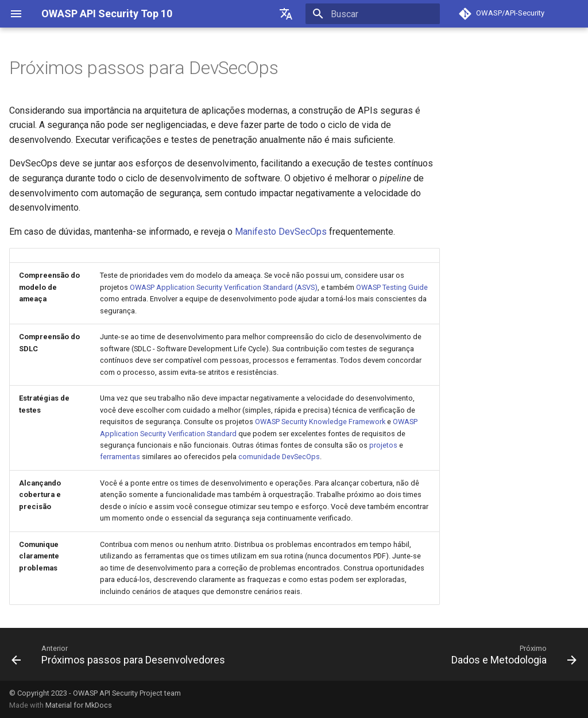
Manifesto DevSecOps (281, 232)
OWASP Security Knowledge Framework (320, 422)
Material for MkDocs (79, 705)
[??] (286, 14)
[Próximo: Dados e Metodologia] (512, 654)
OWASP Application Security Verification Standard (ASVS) (224, 287)
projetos (383, 445)
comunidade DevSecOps (279, 457)
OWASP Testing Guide (392, 287)
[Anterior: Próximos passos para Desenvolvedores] (121, 654)
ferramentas (120, 457)
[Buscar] (373, 14)
